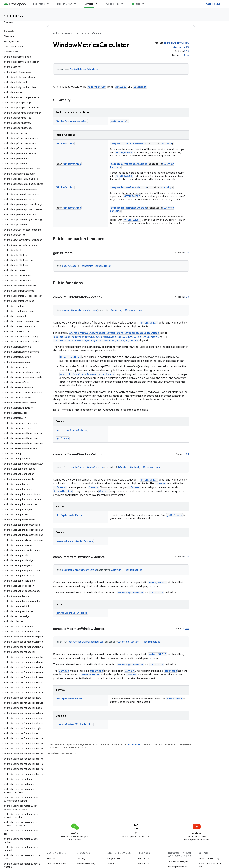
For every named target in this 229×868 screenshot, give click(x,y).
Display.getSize (71, 357)
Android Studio (214, 4)
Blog (138, 4)
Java (186, 55)
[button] (21, 57)
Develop (80, 33)
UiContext (140, 87)
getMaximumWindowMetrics (72, 613)
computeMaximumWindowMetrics (129, 187)
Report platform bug (209, 858)
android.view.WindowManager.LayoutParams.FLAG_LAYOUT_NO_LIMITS (96, 340)
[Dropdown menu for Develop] (98, 4)
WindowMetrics (97, 87)
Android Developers (62, 33)
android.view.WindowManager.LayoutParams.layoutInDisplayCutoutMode (114, 333)
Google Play (113, 4)
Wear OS (112, 863)
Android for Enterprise (58, 863)
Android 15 (143, 858)
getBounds (63, 438)
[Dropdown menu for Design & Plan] (76, 4)
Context (115, 167)
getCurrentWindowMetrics (72, 430)
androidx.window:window (176, 43)
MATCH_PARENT (124, 152)
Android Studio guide (179, 861)
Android (51, 858)
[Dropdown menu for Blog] (145, 4)
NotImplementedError (69, 515)
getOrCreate (118, 121)
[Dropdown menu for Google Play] (124, 4)
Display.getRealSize (131, 593)
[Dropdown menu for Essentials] (49, 4)
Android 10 (156, 593)
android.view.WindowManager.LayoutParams (87, 374)
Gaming (81, 858)
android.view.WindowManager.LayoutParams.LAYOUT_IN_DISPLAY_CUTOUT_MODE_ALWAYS (106, 337)
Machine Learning (86, 863)
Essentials (39, 4)
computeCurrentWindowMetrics (129, 143)
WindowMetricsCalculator (84, 69)
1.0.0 (187, 51)
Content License (135, 744)
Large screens (114, 858)
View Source (179, 47)
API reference (13, 16)
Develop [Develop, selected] (89, 4)
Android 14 (143, 863)
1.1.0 (187, 454)
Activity (121, 87)
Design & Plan (65, 4)
